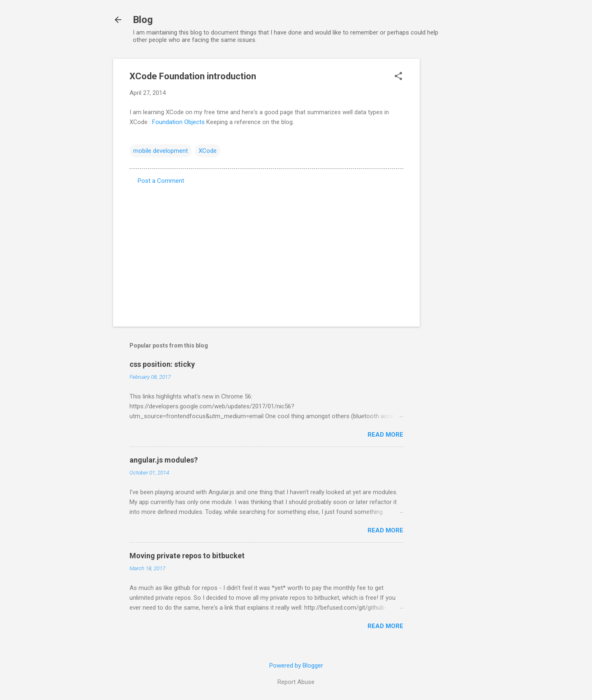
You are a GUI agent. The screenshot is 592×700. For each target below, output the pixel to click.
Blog (143, 20)
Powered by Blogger (296, 665)
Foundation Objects (178, 122)
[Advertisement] (453, 182)
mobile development (161, 151)
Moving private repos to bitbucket (187, 556)
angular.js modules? (164, 460)
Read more (385, 435)
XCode (208, 151)
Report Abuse (296, 682)
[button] (398, 77)
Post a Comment (161, 181)
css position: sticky (162, 364)
